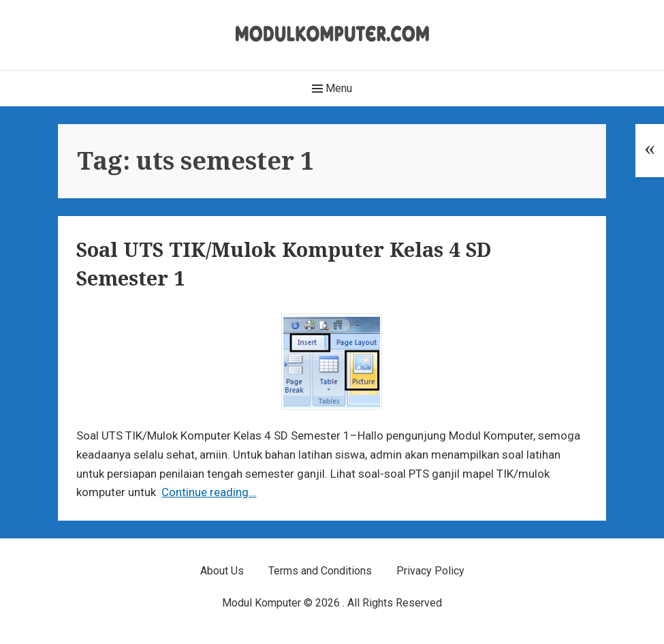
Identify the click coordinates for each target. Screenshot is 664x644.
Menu (332, 89)
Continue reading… (209, 492)
